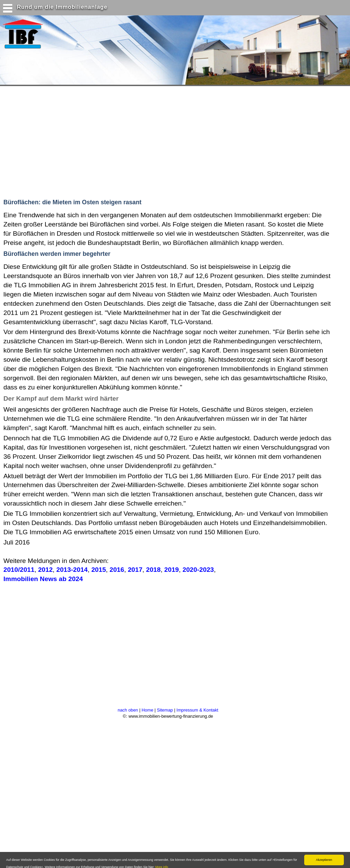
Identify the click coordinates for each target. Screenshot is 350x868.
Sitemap (165, 710)
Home (147, 710)
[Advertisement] (133, 141)
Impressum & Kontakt (197, 710)
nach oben (128, 710)
